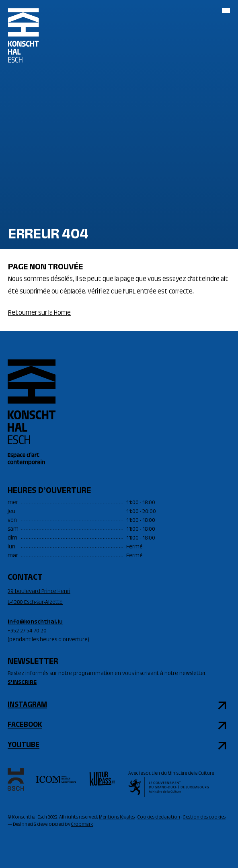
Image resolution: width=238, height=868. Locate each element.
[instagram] (119, 705)
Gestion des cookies (204, 817)
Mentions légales (117, 817)
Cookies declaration (159, 817)
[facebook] (119, 725)
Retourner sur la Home (39, 313)
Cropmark (82, 825)
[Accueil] (24, 42)
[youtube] (119, 745)
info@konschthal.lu (35, 622)
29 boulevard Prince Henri (39, 592)
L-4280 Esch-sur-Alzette (35, 603)
